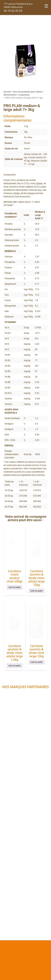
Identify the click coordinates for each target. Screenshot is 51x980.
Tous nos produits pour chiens (27, 92)
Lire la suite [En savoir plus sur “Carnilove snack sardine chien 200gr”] (15, 587)
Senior (27, 149)
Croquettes (24, 95)
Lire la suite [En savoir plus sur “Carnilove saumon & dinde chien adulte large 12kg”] (36, 591)
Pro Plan (28, 137)
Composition (10, 175)
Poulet (27, 143)
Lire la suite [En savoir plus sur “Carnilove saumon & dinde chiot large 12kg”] (36, 662)
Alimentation (10, 95)
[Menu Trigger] (46, 6)
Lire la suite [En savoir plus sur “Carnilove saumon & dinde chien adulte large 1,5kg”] (15, 666)
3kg (26, 132)
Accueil (7, 92)
